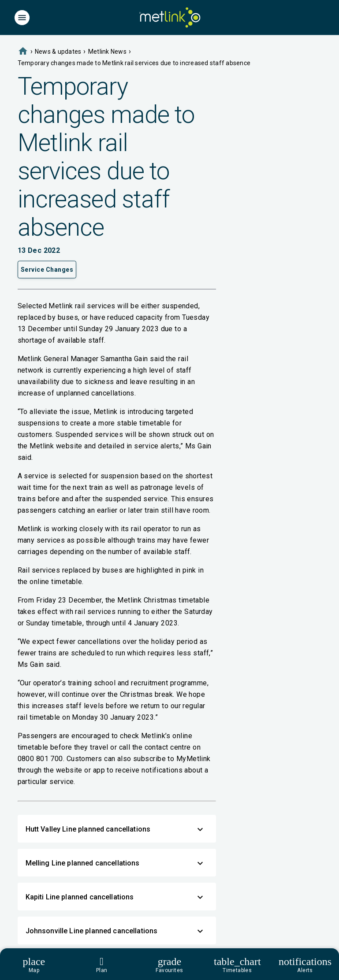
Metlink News (107, 52)
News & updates (58, 52)
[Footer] (169, 964)
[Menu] (22, 18)
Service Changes (47, 270)
